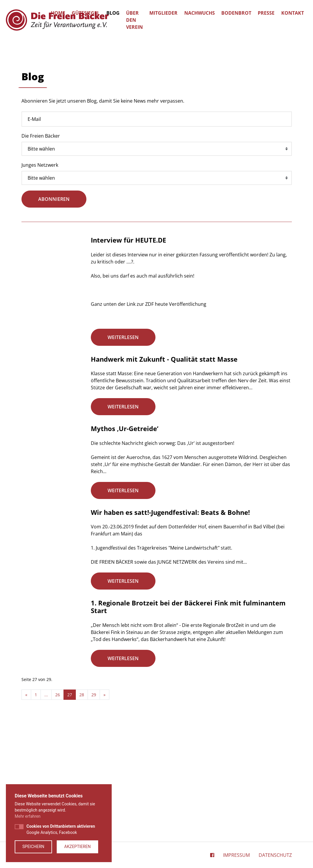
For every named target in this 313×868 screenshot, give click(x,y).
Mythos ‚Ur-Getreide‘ (125, 546)
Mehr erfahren (28, 816)
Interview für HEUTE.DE (128, 356)
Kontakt (293, 13)
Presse (266, 13)
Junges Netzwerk (40, 281)
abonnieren (54, 315)
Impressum (236, 857)
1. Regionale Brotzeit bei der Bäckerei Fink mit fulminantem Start (188, 724)
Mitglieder (163, 13)
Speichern (33, 847)
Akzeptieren (78, 847)
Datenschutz (275, 857)
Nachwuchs (200, 13)
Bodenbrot (236, 13)
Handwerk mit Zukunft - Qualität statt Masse (164, 475)
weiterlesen (123, 453)
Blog (113, 13)
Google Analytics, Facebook (61, 829)
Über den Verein (134, 20)
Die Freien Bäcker (41, 251)
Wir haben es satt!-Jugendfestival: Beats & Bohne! (170, 630)
